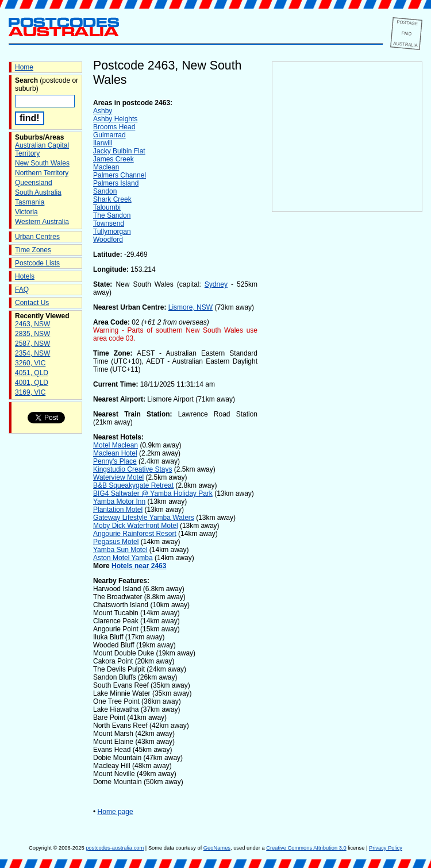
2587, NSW (32, 344)
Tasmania (30, 202)
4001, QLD (32, 383)
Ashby (103, 111)
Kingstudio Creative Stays (132, 469)
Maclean (106, 167)
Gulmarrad (109, 135)
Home (24, 67)
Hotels (25, 276)
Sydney (216, 284)
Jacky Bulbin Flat (119, 151)
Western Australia (42, 222)
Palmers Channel (120, 175)
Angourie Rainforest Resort (135, 534)
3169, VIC (30, 392)
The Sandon (112, 215)
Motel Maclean (116, 445)
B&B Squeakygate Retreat (133, 485)
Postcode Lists (37, 263)
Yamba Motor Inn (119, 501)
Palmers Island (116, 183)
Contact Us (32, 303)
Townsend (109, 223)
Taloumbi (107, 207)
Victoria (26, 212)
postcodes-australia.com (115, 848)
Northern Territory (42, 173)
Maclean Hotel (115, 453)
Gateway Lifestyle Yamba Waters (144, 518)
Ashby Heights (115, 119)
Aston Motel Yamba (123, 558)
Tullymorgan (112, 232)
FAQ (22, 290)
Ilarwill (103, 143)
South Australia (38, 192)
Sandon (105, 191)
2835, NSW (32, 334)
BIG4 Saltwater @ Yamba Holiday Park (153, 493)
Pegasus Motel (116, 542)
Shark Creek (112, 199)
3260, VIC (30, 363)
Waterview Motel (118, 477)
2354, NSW (32, 353)
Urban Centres (37, 237)
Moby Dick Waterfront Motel (136, 526)
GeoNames (217, 848)
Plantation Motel (118, 510)
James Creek (113, 159)
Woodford (108, 240)
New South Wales (42, 163)
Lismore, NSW (191, 307)
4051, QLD (32, 373)
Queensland (34, 183)
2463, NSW (32, 324)
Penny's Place (115, 461)
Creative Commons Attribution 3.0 (306, 848)
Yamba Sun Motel (120, 550)
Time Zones (33, 250)
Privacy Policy (386, 848)
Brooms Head (114, 127)
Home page (116, 812)
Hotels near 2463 (139, 566)
